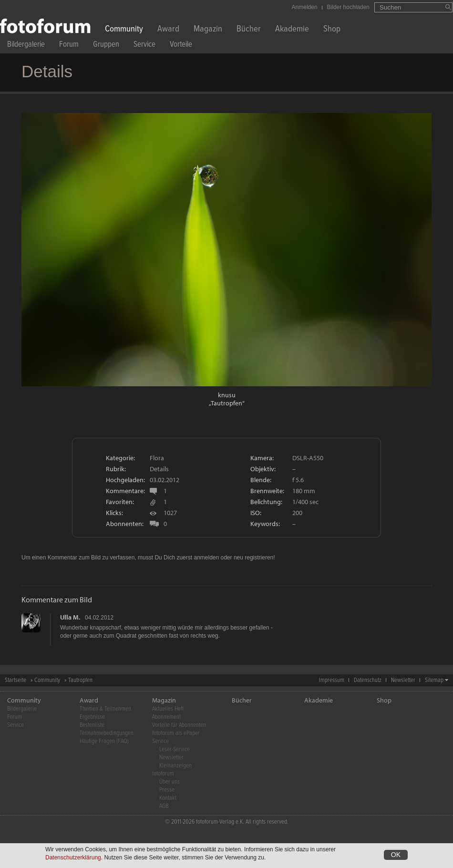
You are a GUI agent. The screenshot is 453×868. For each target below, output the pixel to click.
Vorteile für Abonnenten (179, 725)
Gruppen (106, 46)
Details (159, 469)
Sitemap (434, 680)
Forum (69, 46)
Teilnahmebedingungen (107, 733)
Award (168, 30)
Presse (167, 790)
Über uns (170, 782)
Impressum (332, 680)
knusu (227, 395)
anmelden (206, 558)
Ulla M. (70, 617)
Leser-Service (175, 749)
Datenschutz (368, 680)
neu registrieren (253, 558)
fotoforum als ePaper (176, 733)
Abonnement (166, 717)
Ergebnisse (92, 717)
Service (144, 46)
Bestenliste (92, 725)
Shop (332, 30)
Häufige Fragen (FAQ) (104, 741)
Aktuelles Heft (168, 709)
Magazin (208, 30)
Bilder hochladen (348, 7)
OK (396, 856)
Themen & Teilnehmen (105, 709)
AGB (164, 806)
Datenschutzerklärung (73, 859)
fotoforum (163, 774)
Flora (157, 458)
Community (124, 30)
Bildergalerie (26, 46)
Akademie (292, 30)
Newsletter (403, 680)
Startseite (15, 680)
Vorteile (181, 46)
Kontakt (168, 798)
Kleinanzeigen (175, 766)
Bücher (249, 30)
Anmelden (305, 7)
